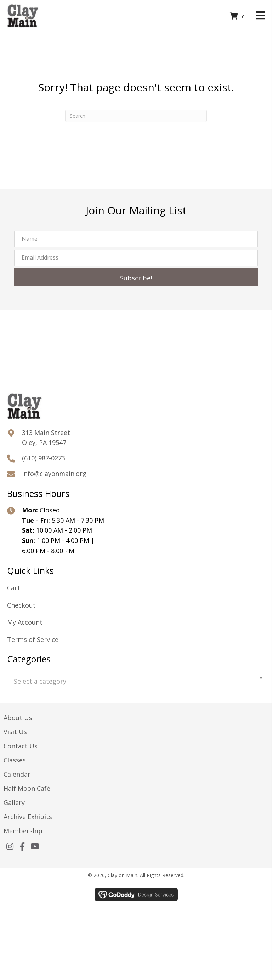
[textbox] (136, 681)
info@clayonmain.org (54, 474)
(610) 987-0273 (44, 458)
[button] (136, 277)
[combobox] (136, 681)
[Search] (136, 116)
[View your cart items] (238, 16)
